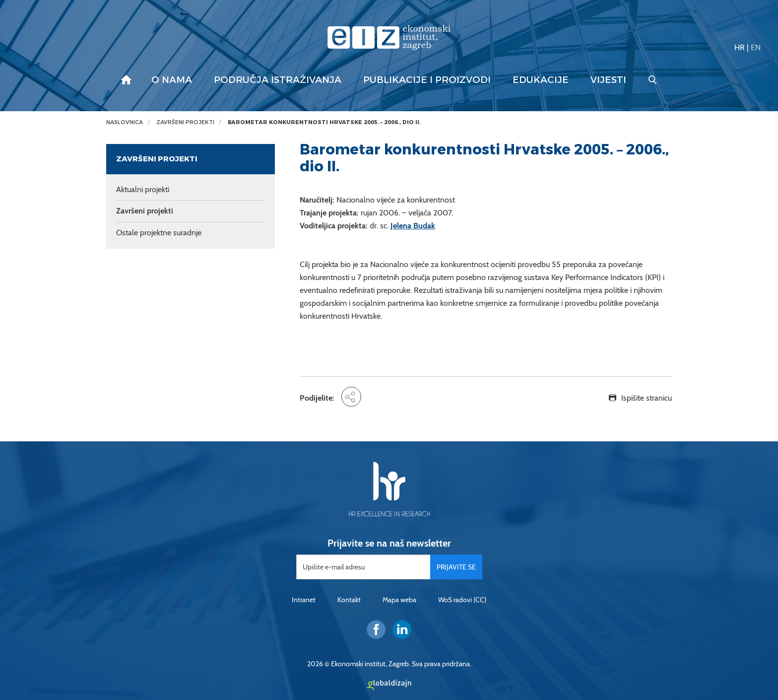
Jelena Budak (413, 226)
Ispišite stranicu (647, 398)
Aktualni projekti (143, 189)
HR (740, 47)
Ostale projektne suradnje (159, 233)
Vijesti (608, 80)
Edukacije (541, 80)
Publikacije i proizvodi (427, 80)
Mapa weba (399, 600)
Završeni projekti (185, 122)
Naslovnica (125, 122)
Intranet (304, 600)
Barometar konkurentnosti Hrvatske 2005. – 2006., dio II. (324, 122)
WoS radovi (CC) (462, 600)
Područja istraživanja (278, 80)
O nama (172, 80)
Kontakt (349, 600)
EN (756, 47)
